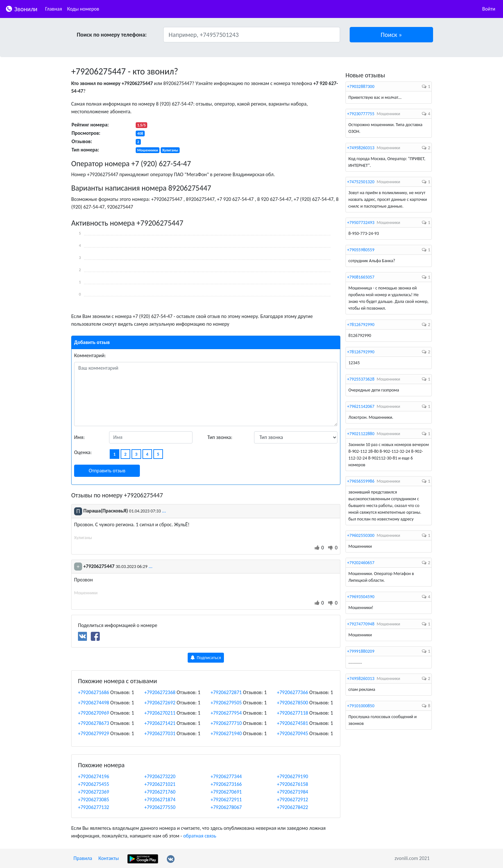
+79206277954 (226, 713)
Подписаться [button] (206, 658)
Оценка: (83, 452)
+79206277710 (226, 723)
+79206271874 (160, 799)
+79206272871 (226, 692)
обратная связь (200, 836)
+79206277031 (160, 733)
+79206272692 (160, 703)
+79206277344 (226, 776)
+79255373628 (361, 379)
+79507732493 (361, 223)
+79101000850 (361, 706)
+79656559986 (361, 481)
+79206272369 (94, 792)
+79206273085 (94, 799)
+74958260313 (361, 148)
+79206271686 (94, 692)
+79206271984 (292, 792)
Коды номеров (83, 9)
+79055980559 (361, 250)
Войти (489, 9)
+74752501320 (361, 182)
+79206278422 (292, 807)
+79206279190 (292, 776)
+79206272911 (226, 799)
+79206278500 (292, 703)
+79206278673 (94, 723)
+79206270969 (94, 713)
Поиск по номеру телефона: (112, 35)
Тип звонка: (220, 437)
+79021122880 (361, 434)
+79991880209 (361, 651)
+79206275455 (94, 784)
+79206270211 (160, 713)
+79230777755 (361, 114)
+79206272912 (292, 799)
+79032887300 (361, 86)
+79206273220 (160, 776)
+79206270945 (292, 733)
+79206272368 (160, 692)
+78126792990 (361, 325)
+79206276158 (292, 784)
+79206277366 (292, 692)
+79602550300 (361, 535)
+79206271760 (160, 792)
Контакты (109, 858)
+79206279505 (226, 703)
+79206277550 (160, 807)
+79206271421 (160, 723)
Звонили (21, 9)
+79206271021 (160, 784)
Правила (83, 858)
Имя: (79, 437)
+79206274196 (94, 776)
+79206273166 (226, 784)
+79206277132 (94, 807)
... (164, 511)
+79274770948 (361, 624)
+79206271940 (226, 733)
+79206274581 (292, 723)
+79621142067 (361, 406)
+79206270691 (226, 792)
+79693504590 (361, 597)
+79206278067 (226, 807)
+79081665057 (361, 277)
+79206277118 (292, 713)
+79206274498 (94, 703)
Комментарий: (90, 355)
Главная (54, 9)
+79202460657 (361, 563)
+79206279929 (94, 733)
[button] (392, 35)
